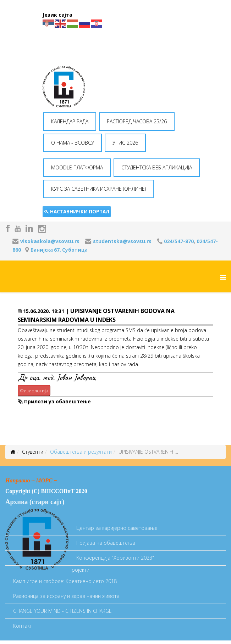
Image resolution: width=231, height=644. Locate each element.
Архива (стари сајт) (35, 502)
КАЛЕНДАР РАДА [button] (70, 121)
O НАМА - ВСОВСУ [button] (73, 143)
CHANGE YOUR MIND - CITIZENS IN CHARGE (62, 611)
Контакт (23, 626)
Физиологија (34, 391)
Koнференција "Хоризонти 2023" (115, 558)
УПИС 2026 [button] (125, 143)
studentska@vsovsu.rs (122, 241)
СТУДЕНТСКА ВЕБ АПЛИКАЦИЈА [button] (157, 167)
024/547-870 (179, 241)
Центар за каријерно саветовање (117, 528)
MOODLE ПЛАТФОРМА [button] (77, 167)
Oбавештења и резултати (81, 452)
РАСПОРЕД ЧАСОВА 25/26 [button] (137, 121)
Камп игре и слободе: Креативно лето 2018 (65, 581)
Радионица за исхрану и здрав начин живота (66, 596)
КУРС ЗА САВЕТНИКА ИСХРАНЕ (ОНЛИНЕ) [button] (98, 189)
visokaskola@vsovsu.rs (50, 241)
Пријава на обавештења (106, 543)
